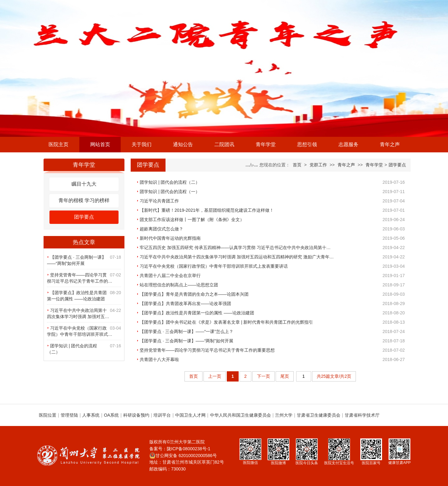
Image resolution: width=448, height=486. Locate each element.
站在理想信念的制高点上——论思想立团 (179, 285)
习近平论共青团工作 (159, 201)
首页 (297, 165)
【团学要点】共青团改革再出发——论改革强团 (185, 303)
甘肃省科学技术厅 (362, 415)
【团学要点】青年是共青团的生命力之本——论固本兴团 (194, 294)
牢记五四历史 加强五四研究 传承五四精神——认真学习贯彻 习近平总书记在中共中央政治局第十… (235, 248)
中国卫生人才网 (190, 415)
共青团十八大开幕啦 (159, 359)
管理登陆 (69, 415)
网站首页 (100, 144)
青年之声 (390, 144)
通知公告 (183, 144)
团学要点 (84, 217)
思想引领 (307, 144)
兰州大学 (284, 415)
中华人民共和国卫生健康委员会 (240, 415)
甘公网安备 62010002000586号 (183, 456)
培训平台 (162, 415)
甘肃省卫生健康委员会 (319, 415)
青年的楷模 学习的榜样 (84, 200)
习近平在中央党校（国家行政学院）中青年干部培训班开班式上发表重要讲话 (214, 266)
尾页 (285, 376)
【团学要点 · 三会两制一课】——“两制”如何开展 (187, 341)
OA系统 (111, 415)
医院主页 (58, 144)
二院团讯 (224, 144)
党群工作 (318, 165)
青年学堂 (266, 144)
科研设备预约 (136, 415)
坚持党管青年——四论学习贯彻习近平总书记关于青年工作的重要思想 (207, 350)
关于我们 (142, 144)
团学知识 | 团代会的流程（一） (170, 192)
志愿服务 (348, 144)
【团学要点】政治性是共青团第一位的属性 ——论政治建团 (197, 313)
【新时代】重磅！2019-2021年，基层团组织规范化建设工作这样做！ (207, 210)
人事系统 (91, 415)
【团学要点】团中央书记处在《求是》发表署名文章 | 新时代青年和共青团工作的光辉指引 (226, 322)
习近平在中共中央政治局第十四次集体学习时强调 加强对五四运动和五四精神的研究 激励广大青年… (237, 257)
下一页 (264, 376)
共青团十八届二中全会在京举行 (170, 275)
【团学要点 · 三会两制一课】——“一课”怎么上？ (187, 331)
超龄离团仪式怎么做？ (161, 229)
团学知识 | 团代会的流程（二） (170, 182)
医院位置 (48, 415)
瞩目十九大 (84, 184)
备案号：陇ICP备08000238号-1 (180, 449)
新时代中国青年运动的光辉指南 (170, 238)
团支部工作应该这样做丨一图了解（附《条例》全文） (192, 220)
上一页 (215, 376)
